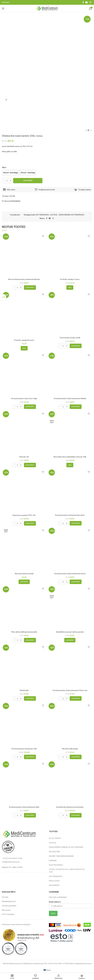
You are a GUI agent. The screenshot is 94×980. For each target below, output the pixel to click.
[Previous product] (86, 130)
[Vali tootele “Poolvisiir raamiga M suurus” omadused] (24, 348)
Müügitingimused (9, 901)
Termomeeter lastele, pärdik (70, 338)
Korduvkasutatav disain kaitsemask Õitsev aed (70, 690)
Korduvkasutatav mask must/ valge (24, 398)
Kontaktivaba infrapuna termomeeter (70, 807)
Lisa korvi (28, 180)
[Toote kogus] (7, 181)
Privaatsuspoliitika (9, 906)
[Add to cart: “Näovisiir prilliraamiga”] (76, 757)
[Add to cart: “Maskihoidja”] (30, 698)
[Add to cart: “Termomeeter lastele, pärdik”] (76, 346)
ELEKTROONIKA (56, 865)
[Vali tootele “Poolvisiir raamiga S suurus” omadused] (70, 288)
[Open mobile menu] (3, 8)
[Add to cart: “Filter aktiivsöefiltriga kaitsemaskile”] (30, 640)
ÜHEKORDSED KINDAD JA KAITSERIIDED (66, 847)
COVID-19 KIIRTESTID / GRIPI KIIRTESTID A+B (67, 871)
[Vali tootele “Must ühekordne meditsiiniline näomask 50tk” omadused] (70, 465)
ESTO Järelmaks (8, 914)
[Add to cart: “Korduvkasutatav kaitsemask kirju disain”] (76, 523)
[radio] (11, 172)
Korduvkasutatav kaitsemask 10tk (24, 749)
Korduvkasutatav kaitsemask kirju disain (70, 515)
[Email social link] (86, 2)
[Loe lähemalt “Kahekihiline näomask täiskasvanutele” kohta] (70, 640)
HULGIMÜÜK (54, 885)
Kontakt (5, 897)
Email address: (55, 902)
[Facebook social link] (83, 2)
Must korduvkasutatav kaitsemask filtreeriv (24, 279)
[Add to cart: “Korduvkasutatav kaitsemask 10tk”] (30, 757)
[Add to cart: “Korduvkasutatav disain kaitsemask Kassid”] (76, 582)
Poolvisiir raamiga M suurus (24, 340)
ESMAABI (53, 860)
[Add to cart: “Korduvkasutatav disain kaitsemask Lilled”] (30, 815)
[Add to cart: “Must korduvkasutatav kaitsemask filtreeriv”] (30, 288)
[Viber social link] (90, 2)
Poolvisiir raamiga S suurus (70, 279)
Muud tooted (54, 881)
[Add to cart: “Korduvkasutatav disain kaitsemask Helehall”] (76, 407)
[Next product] (91, 130)
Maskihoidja (24, 690)
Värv (4, 167)
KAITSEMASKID (42, 215)
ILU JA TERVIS (55, 838)
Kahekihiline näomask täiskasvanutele (70, 632)
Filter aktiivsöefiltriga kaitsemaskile (24, 632)
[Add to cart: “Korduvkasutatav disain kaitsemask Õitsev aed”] (76, 698)
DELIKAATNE (54, 852)
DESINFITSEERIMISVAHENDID (61, 856)
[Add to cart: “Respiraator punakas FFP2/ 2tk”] (30, 523)
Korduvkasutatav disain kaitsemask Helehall (70, 398)
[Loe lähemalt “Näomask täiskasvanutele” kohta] (24, 582)
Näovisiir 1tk (24, 457)
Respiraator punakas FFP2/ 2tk (24, 515)
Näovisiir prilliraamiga (70, 749)
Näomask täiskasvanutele (24, 573)
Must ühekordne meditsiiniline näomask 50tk (70, 457)
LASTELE (54, 215)
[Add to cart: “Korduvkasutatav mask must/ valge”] (30, 407)
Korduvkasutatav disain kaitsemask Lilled (24, 807)
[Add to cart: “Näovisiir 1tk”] (30, 465)
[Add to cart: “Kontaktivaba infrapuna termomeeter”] (76, 815)
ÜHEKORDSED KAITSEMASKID (71, 215)
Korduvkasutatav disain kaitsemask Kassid (70, 573)
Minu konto (6, 910)
